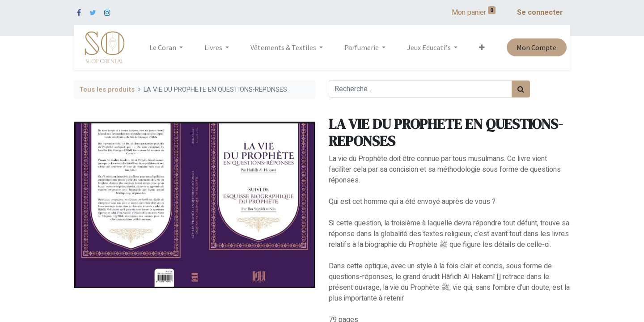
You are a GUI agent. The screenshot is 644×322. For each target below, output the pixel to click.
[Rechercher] (521, 89)
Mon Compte (536, 47)
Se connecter (540, 13)
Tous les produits (107, 90)
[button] (482, 47)
